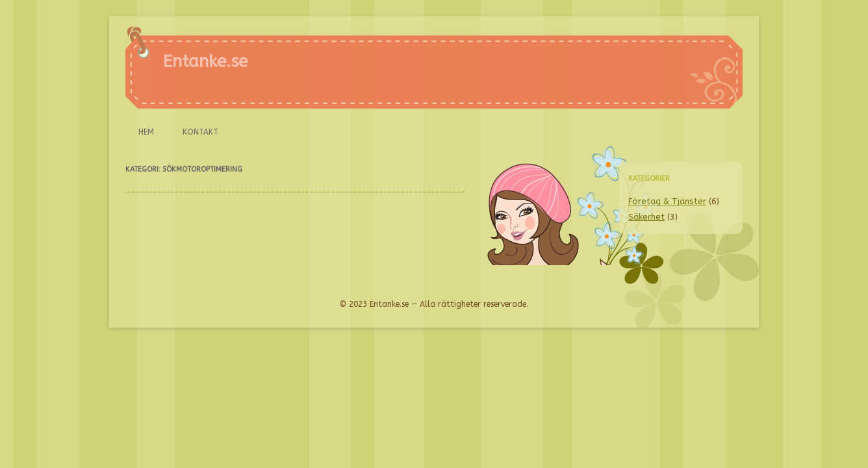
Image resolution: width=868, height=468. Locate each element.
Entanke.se (205, 61)
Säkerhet (646, 217)
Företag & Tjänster (667, 201)
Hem (146, 132)
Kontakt (200, 132)
